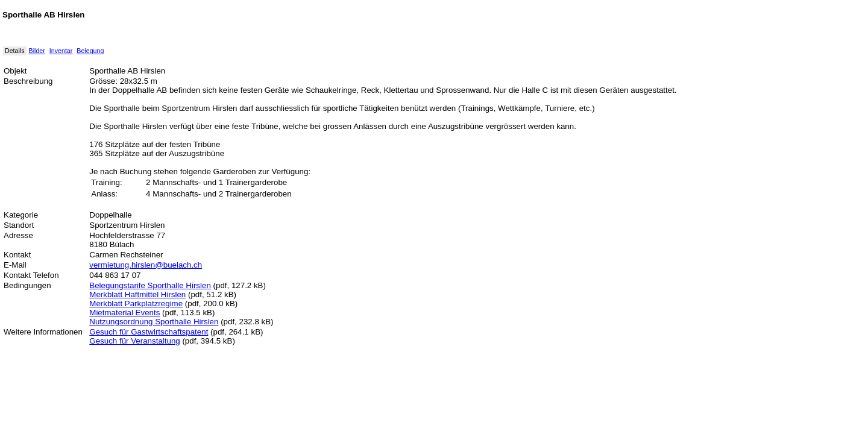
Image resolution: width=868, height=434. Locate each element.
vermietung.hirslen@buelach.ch (146, 265)
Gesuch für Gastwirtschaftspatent (149, 332)
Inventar (61, 51)
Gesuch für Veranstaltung (134, 341)
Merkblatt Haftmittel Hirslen (137, 294)
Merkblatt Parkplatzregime (136, 303)
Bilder (37, 51)
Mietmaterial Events (124, 313)
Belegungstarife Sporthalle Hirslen (150, 285)
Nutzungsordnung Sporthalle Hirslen (154, 322)
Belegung (90, 51)
